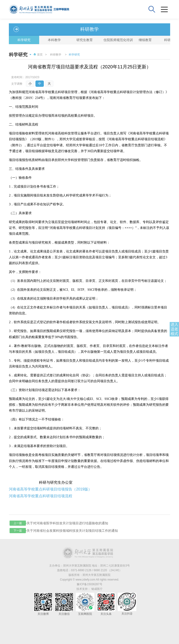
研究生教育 (85, 40)
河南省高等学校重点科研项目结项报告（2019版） (50, 489)
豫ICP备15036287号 (89, 584)
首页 (38, 55)
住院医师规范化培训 (117, 40)
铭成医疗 (97, 589)
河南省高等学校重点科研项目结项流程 (41, 496)
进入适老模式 (174, 329)
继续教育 (145, 40)
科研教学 (56, 55)
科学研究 (24, 40)
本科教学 (54, 40)
